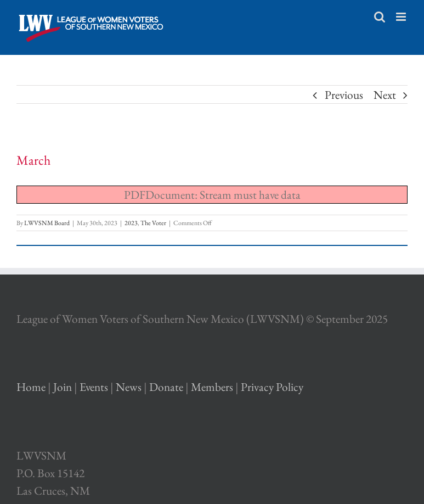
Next (385, 95)
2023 (131, 223)
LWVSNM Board (47, 223)
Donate (166, 387)
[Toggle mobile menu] (402, 17)
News (129, 387)
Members (212, 387)
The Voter (153, 223)
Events (94, 387)
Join (63, 387)
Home (31, 387)
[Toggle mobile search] (380, 17)
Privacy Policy (272, 387)
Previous (344, 95)
